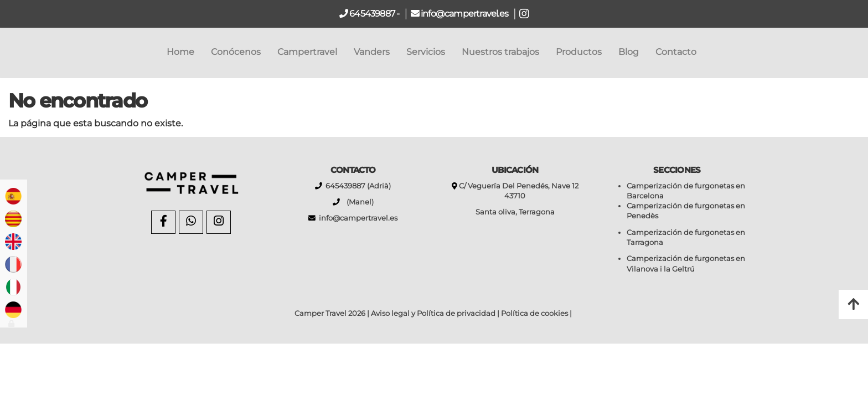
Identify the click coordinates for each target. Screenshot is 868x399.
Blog (629, 52)
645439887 (371, 14)
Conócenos (236, 52)
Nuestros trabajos (500, 52)
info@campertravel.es (465, 14)
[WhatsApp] (191, 222)
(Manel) (357, 202)
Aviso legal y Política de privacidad (433, 313)
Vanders (372, 52)
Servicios (426, 52)
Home (180, 52)
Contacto (676, 52)
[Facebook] (163, 222)
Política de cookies (534, 313)
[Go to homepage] (6, 52)
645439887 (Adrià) (356, 186)
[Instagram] (219, 222)
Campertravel (307, 52)
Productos (579, 52)
